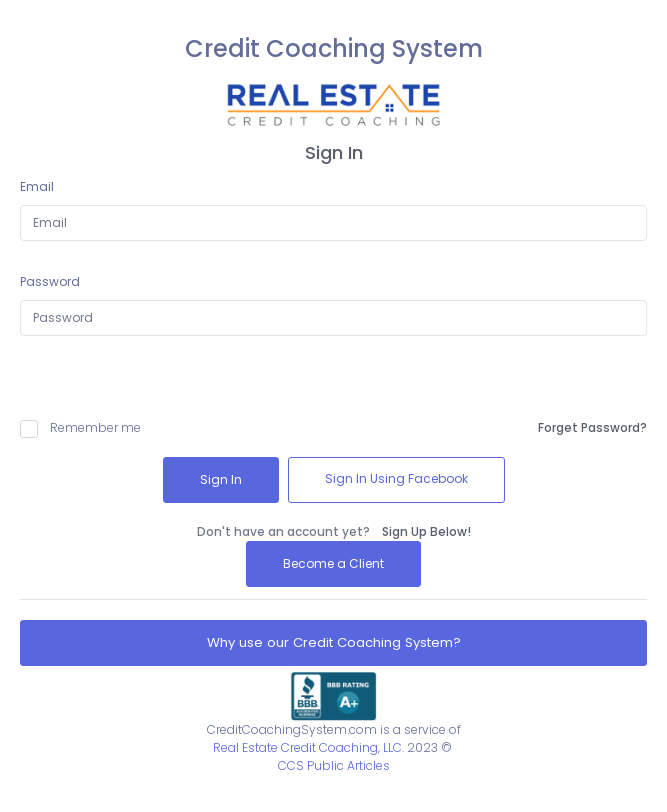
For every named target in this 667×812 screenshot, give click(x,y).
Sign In (221, 479)
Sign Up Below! (426, 531)
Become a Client (333, 563)
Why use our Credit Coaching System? (334, 642)
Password (50, 281)
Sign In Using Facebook (396, 478)
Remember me (80, 428)
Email (37, 186)
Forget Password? (592, 427)
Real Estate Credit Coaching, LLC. (308, 747)
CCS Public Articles (334, 765)
